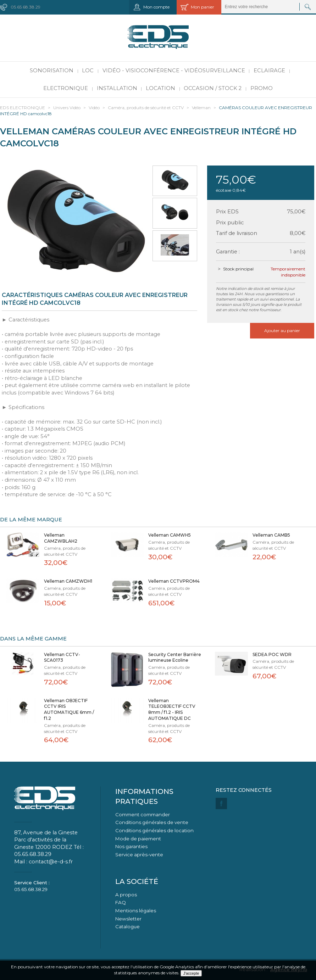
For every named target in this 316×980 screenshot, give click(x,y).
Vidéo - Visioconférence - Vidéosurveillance (174, 71)
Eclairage (269, 71)
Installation (117, 88)
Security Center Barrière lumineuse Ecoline (175, 657)
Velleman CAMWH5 (170, 535)
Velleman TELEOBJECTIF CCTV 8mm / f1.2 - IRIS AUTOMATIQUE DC (172, 709)
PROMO (262, 88)
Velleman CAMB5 (271, 535)
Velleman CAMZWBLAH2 (61, 538)
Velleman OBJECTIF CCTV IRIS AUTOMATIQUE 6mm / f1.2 (69, 709)
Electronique (66, 88)
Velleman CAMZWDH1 (68, 581)
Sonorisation (52, 71)
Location (160, 88)
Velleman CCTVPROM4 (174, 581)
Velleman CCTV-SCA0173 (62, 657)
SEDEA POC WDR (272, 654)
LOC (88, 71)
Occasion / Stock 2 (213, 88)
